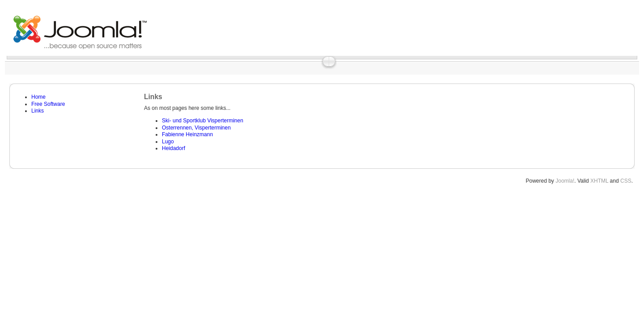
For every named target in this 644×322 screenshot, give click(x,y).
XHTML (599, 181)
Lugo (168, 142)
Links (38, 111)
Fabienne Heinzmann (187, 134)
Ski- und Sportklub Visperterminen (203, 121)
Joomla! (565, 181)
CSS (626, 181)
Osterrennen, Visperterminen (196, 128)
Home (38, 97)
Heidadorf (174, 148)
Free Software (48, 104)
